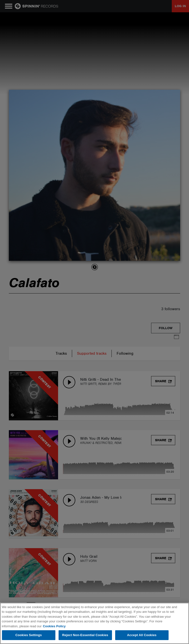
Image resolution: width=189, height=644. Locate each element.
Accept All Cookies (142, 635)
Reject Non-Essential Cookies (85, 635)
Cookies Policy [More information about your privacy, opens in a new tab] (54, 626)
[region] (94, 623)
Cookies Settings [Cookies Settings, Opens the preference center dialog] (29, 635)
